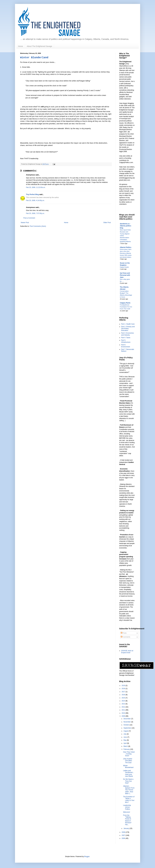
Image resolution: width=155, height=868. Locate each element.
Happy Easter (124, 267)
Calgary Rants (125, 303)
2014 (124, 701)
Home (21, 46)
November (127, 722)
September (127, 728)
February (127, 749)
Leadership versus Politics (127, 807)
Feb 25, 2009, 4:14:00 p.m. (35, 200)
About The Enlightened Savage (39, 46)
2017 (124, 692)
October (126, 725)
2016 (124, 695)
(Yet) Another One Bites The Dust (128, 761)
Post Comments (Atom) (38, 226)
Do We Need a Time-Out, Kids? (128, 781)
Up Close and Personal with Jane (125, 275)
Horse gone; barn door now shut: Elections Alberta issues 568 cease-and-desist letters (126, 253)
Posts (124, 633)
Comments (125, 637)
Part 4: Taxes (126, 338)
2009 (124, 716)
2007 (124, 835)
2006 (124, 838)
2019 (124, 686)
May (125, 740)
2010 (124, 713)
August (126, 731)
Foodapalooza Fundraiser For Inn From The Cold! (126, 307)
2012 (124, 707)
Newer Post (25, 223)
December (127, 719)
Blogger (87, 857)
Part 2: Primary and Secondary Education (128, 329)
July (125, 734)
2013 (124, 704)
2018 (124, 689)
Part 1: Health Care (128, 324)
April (125, 743)
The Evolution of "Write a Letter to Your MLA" (129, 799)
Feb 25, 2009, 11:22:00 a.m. (36, 187)
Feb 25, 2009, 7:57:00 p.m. (35, 213)
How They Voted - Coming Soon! (129, 754)
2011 (124, 710)
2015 (124, 698)
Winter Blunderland (34, 58)
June (125, 737)
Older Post (107, 223)
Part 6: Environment (126, 346)
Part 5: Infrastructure (126, 341)
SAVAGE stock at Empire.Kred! (127, 652)
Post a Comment (29, 218)
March (126, 746)
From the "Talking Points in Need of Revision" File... (127, 820)
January (126, 828)
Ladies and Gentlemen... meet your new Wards (129, 773)
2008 (124, 832)
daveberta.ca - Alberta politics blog (126, 226)
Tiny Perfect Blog (32, 194)
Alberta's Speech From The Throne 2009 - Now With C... (129, 790)
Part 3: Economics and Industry (128, 334)
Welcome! (127, 812)
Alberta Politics (126, 247)
